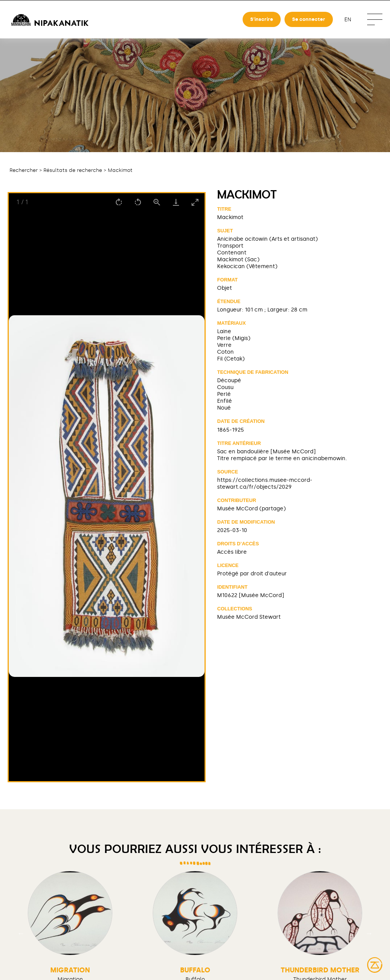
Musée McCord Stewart (249, 617)
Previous (21, 933)
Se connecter (309, 19)
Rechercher (24, 170)
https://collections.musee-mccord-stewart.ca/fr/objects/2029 (265, 483)
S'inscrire (262, 19)
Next (369, 933)
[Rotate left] (138, 202)
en (348, 20)
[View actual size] (157, 202)
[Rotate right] (119, 202)
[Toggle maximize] (195, 202)
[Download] (176, 202)
